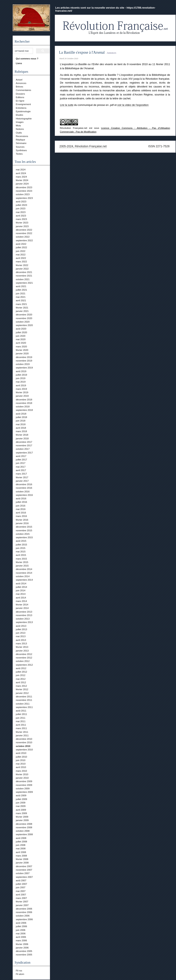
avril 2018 (21, 428)
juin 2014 (21, 590)
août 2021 (21, 286)
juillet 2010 (21, 757)
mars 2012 (21, 686)
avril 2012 (21, 682)
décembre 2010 (24, 739)
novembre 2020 (24, 318)
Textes (19, 154)
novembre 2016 (24, 488)
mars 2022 (21, 262)
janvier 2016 (22, 523)
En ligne (20, 101)
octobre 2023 (23, 194)
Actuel (19, 80)
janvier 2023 (22, 226)
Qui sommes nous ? (27, 59)
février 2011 (22, 732)
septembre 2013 (24, 622)
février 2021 (22, 308)
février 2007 (22, 902)
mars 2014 (21, 601)
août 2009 (21, 795)
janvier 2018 (22, 438)
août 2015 (21, 541)
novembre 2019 (24, 361)
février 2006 (22, 944)
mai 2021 (21, 297)
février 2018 (22, 435)
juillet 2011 (21, 714)
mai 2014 (21, 594)
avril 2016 (21, 513)
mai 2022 (21, 255)
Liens (19, 63)
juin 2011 (21, 718)
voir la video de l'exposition (133, 105)
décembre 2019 (24, 357)
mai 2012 (21, 679)
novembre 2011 (24, 700)
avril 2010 (21, 767)
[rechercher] (22, 51)
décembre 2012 (24, 654)
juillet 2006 (21, 926)
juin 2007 (21, 887)
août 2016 (21, 498)
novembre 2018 (24, 403)
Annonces (21, 83)
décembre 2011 (24, 697)
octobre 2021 (23, 279)
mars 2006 (21, 940)
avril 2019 (21, 385)
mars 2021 (21, 304)
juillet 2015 (21, 545)
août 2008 (21, 838)
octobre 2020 (23, 322)
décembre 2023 (24, 187)
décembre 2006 (24, 909)
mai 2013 (21, 636)
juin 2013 (21, 633)
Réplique (20, 140)
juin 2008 (21, 845)
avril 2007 (21, 895)
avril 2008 (21, 852)
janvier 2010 (22, 778)
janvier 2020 (22, 353)
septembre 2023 (24, 198)
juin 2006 (21, 930)
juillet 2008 (21, 842)
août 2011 (21, 711)
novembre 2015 (24, 530)
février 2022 (22, 265)
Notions (20, 129)
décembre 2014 (24, 569)
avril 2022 (21, 258)
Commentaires (23, 90)
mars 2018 (21, 431)
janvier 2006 (22, 948)
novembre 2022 (24, 233)
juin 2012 (21, 675)
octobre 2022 (23, 237)
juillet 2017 (21, 460)
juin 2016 (21, 506)
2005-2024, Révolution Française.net (83, 146)
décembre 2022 (24, 230)
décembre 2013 (24, 612)
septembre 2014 (24, 580)
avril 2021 (21, 300)
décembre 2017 (24, 442)
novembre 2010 (24, 742)
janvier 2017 (22, 481)
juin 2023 (21, 208)
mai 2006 (21, 934)
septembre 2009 (24, 792)
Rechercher (22, 41)
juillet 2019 (21, 375)
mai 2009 (21, 806)
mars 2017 (21, 474)
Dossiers (20, 94)
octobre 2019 (23, 364)
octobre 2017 (23, 449)
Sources (20, 147)
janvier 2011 (22, 735)
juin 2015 (21, 548)
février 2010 (22, 774)
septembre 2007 (24, 877)
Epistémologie (23, 111)
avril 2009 (21, 810)
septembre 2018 (24, 410)
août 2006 (21, 923)
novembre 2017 (24, 445)
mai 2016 (21, 509)
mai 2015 (21, 552)
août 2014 (21, 583)
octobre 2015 (23, 534)
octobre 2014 (23, 576)
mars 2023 (21, 219)
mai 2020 (21, 339)
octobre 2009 (23, 789)
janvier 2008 (22, 863)
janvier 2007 (22, 905)
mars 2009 (21, 813)
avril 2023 (21, 216)
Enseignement (23, 104)
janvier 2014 (22, 608)
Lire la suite (67, 105)
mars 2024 (21, 177)
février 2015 (22, 562)
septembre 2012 (24, 665)
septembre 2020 (24, 325)
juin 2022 (21, 251)
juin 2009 (21, 803)
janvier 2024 (22, 184)
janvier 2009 (22, 820)
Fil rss (19, 971)
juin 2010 (21, 760)
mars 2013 (21, 644)
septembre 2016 (24, 495)
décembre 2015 (24, 527)
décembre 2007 (24, 866)
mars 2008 (21, 856)
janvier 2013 (22, 651)
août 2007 (21, 880)
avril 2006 (21, 937)
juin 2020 (21, 336)
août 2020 (21, 329)
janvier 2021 (22, 311)
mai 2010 (21, 764)
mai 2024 (21, 170)
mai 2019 (21, 382)
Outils (19, 133)
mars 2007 (21, 898)
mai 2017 (21, 467)
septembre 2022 (24, 240)
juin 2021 (21, 293)
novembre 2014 (24, 573)
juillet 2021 (21, 290)
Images (20, 122)
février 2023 (22, 223)
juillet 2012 (21, 672)
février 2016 (22, 520)
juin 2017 (21, 463)
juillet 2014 (21, 587)
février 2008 (22, 859)
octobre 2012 (23, 661)
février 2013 (22, 647)
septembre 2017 (24, 453)
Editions (20, 97)
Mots (18, 126)
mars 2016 (21, 516)
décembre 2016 (24, 484)
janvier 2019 (22, 396)
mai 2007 (21, 891)
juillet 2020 (21, 332)
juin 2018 (21, 421)
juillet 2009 (21, 799)
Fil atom (20, 974)
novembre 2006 (24, 912)
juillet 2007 (21, 884)
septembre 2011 (24, 707)
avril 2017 (21, 470)
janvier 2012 (22, 693)
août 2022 (21, 244)
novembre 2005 (24, 955)
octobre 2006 (23, 916)
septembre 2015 (24, 537)
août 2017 (21, 456)
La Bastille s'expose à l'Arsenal (82, 52)
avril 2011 (21, 725)
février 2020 (22, 350)
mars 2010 (21, 771)
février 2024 (22, 180)
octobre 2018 (23, 407)
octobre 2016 (23, 492)
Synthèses (21, 150)
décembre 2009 (24, 781)
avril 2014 (21, 598)
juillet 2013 (21, 629)
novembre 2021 (24, 276)
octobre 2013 (23, 619)
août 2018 (21, 414)
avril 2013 (21, 640)
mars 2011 (21, 728)
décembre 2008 (24, 824)
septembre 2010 (24, 750)
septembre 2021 (24, 283)
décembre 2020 (24, 315)
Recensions (22, 136)
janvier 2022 (22, 269)
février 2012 (22, 689)
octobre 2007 (23, 873)
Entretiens (21, 108)
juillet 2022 (21, 247)
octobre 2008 (23, 831)
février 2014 (22, 605)
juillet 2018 (21, 417)
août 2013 (21, 626)
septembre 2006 (24, 919)
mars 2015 (21, 559)
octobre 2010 (23, 746)
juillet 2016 (21, 502)
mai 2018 (21, 424)
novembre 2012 (24, 658)
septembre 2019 (24, 368)
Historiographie (24, 119)
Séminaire (21, 143)
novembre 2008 (24, 827)
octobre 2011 (23, 704)
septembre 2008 (24, 834)
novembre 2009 (24, 785)
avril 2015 (21, 555)
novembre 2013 (24, 615)
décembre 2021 (24, 272)
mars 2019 (21, 389)
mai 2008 (21, 849)
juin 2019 (21, 378)
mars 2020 (21, 347)
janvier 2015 (22, 566)
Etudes (19, 115)
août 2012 (21, 668)
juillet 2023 (21, 205)
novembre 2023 (24, 191)
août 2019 (21, 371)
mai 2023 (21, 212)
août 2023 (21, 202)
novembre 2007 (24, 870)
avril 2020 (21, 343)
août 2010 (21, 753)
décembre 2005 (24, 951)
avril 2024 (21, 173)
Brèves (19, 87)
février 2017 (22, 477)
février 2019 (22, 392)
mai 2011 (21, 721)
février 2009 (22, 817)
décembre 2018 (24, 400)
